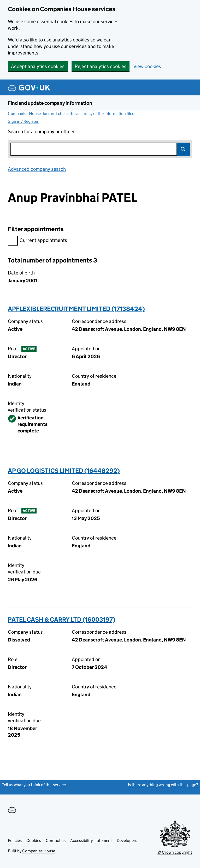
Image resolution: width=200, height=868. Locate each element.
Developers (127, 841)
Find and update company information (50, 103)
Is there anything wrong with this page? (163, 785)
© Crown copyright (175, 852)
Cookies (34, 841)
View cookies (147, 66)
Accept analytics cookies (38, 66)
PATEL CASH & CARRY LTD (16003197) (62, 619)
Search (183, 149)
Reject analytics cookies (101, 66)
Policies (15, 841)
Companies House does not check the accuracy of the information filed (71, 114)
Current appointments (37, 241)
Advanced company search (37, 169)
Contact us (56, 841)
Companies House (39, 851)
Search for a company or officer (41, 132)
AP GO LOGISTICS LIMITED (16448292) (64, 471)
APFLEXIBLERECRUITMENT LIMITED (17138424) (76, 309)
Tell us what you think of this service (34, 785)
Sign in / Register (23, 121)
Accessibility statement (91, 841)
